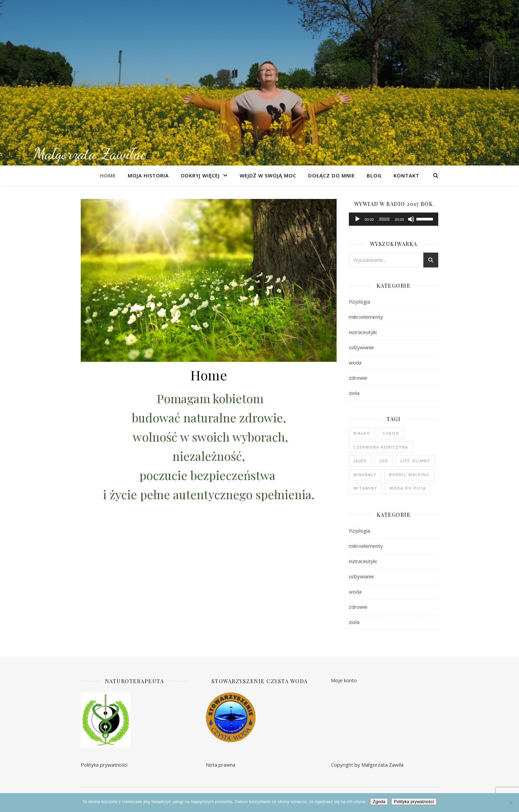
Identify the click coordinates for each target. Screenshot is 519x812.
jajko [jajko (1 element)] (360, 461)
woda (355, 362)
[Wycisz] (411, 219)
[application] (394, 219)
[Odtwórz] (357, 219)
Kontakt (406, 175)
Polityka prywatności (104, 765)
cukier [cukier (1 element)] (391, 433)
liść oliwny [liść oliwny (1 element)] (415, 461)
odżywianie (361, 347)
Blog (374, 175)
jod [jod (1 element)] (384, 461)
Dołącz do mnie (331, 175)
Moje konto (344, 680)
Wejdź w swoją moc (268, 175)
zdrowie (358, 378)
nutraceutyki (363, 332)
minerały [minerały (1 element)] (365, 475)
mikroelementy (366, 317)
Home (108, 175)
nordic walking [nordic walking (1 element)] (409, 475)
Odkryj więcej (200, 175)
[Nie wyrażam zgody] (511, 803)
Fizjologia (359, 302)
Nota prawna (221, 765)
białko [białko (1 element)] (362, 433)
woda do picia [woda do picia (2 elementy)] (408, 488)
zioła (354, 393)
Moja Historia (148, 175)
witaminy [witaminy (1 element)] (365, 488)
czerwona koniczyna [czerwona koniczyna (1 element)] (381, 447)
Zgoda (379, 802)
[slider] (384, 219)
